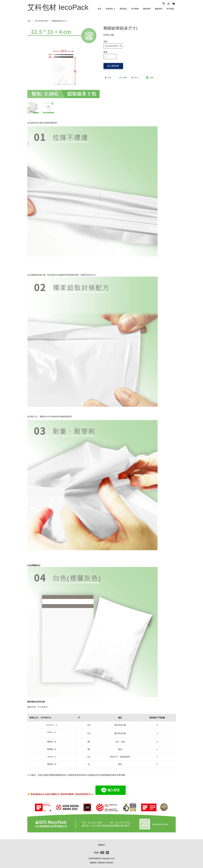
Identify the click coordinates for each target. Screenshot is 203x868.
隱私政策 (102, 863)
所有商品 (110, 9)
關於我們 (147, 9)
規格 (105, 41)
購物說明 (158, 9)
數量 (105, 52)
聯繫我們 (102, 845)
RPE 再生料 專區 (41, 21)
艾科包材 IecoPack (58, 7)
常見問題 (170, 9)
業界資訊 (123, 9)
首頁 (99, 9)
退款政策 (110, 863)
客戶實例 (135, 9)
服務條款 (93, 863)
